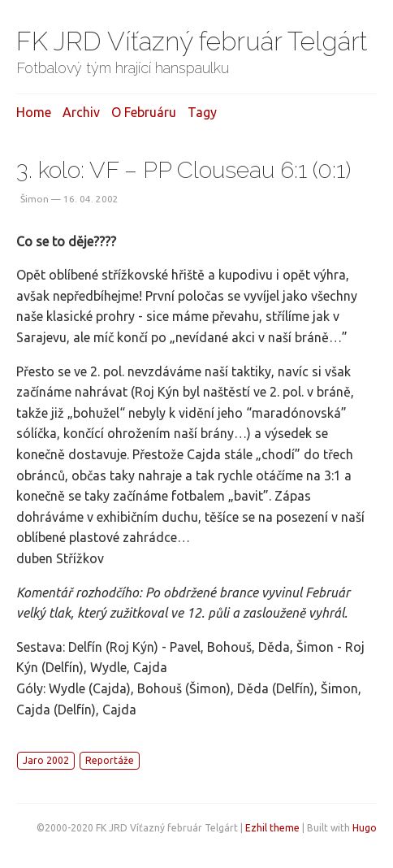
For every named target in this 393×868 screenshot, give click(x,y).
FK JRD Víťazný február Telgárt (192, 41)
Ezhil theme (272, 828)
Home (34, 112)
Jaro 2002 (46, 760)
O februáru (144, 112)
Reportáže (110, 760)
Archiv (81, 112)
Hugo (365, 828)
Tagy (202, 112)
